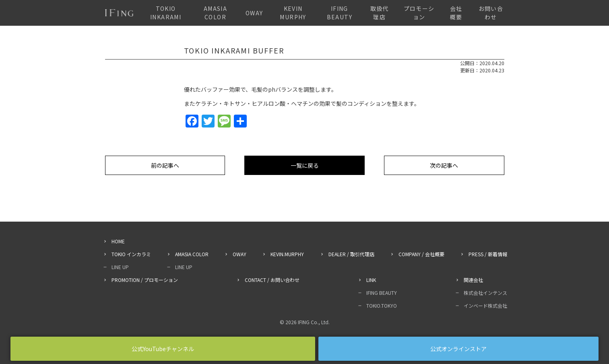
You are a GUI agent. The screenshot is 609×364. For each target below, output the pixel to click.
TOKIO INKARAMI (166, 13)
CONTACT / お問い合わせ (272, 280)
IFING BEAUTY (340, 13)
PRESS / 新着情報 (488, 254)
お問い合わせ (491, 13)
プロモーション (419, 13)
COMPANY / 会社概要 (421, 254)
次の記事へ (444, 165)
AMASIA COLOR (215, 13)
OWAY (254, 13)
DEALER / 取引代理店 (351, 254)
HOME (118, 241)
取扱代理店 (380, 13)
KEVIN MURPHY (293, 13)
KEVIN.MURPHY (287, 254)
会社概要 (456, 13)
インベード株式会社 (485, 305)
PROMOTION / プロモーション (145, 280)
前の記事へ (165, 165)
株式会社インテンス (485, 293)
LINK (371, 280)
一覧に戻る (305, 165)
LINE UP (120, 267)
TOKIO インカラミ (131, 254)
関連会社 (473, 280)
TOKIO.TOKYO (382, 305)
